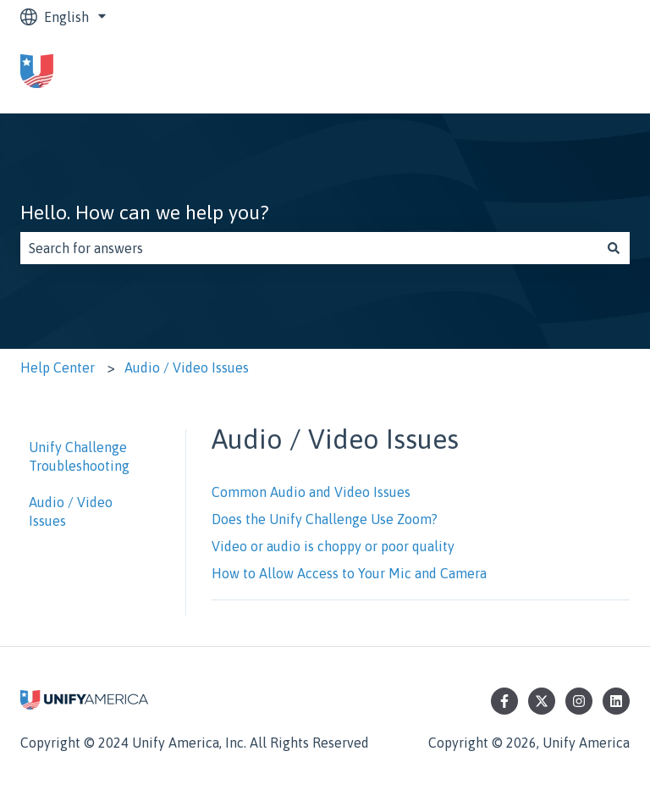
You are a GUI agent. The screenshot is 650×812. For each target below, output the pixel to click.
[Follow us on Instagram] (579, 701)
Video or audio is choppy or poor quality (333, 546)
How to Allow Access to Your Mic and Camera (349, 573)
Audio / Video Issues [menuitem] (71, 511)
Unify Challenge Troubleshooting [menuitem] (79, 456)
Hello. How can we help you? (145, 213)
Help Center (58, 367)
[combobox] (309, 248)
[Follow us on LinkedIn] (616, 701)
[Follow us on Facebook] (504, 701)
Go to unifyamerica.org (543, 74)
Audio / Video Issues (187, 367)
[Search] (614, 248)
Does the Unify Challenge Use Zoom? (325, 519)
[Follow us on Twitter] (542, 701)
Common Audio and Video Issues (311, 492)
